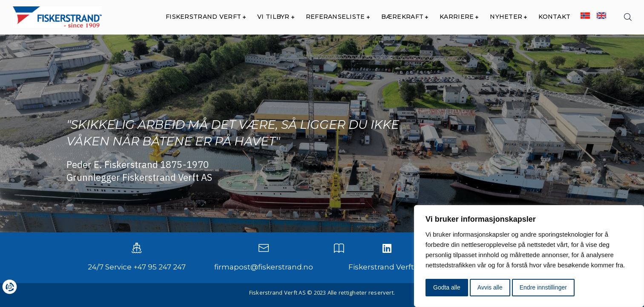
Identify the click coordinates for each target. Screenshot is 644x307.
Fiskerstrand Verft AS (387, 267)
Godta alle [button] (447, 287)
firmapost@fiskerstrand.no (264, 267)
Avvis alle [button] (490, 287)
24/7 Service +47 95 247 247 (137, 267)
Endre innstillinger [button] (543, 287)
